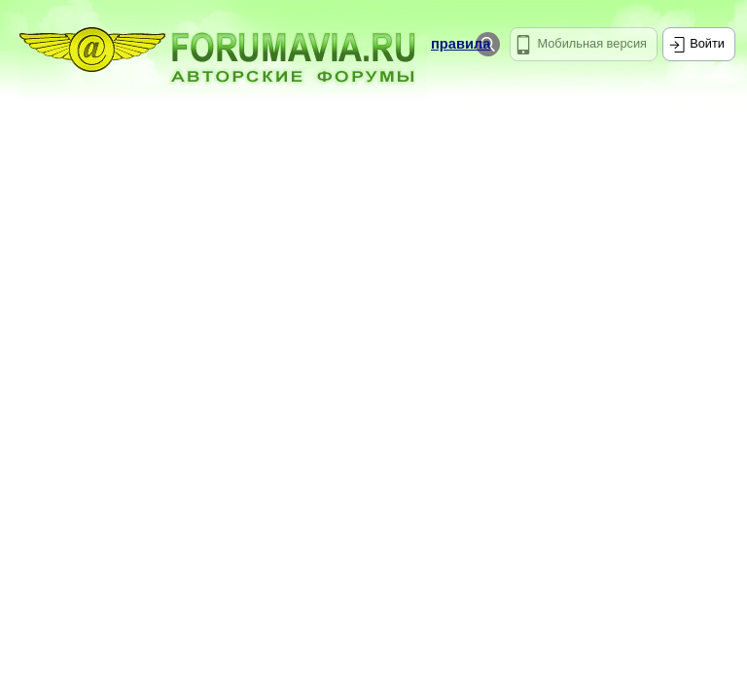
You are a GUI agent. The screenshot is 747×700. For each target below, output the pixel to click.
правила (461, 44)
